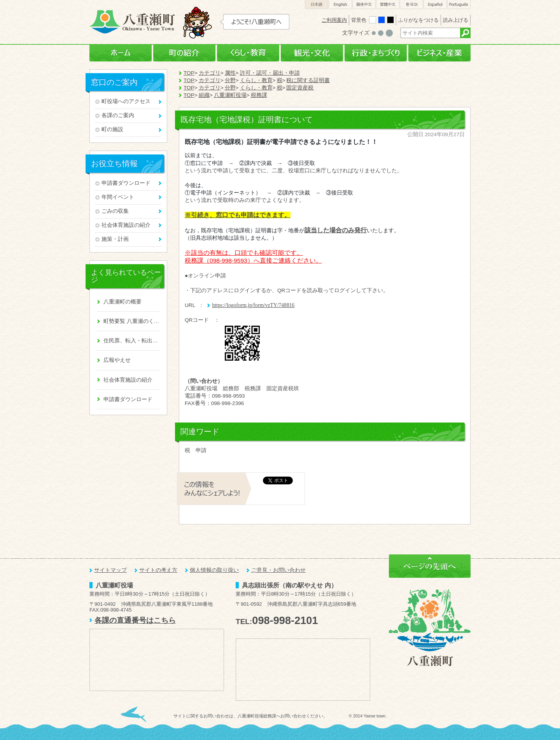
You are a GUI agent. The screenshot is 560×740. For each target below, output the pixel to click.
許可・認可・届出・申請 (270, 73)
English (340, 4)
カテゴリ (210, 73)
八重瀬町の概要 (122, 302)
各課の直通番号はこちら (135, 620)
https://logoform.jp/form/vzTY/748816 (253, 305)
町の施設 (112, 129)
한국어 (411, 4)
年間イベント (118, 197)
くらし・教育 (248, 53)
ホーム (121, 53)
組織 (204, 95)
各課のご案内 (118, 115)
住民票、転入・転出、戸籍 (131, 341)
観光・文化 (312, 53)
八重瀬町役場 (230, 95)
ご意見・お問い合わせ (278, 570)
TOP (189, 73)
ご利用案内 (334, 20)
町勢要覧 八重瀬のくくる (131, 321)
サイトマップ (110, 570)
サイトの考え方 (158, 570)
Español (435, 4)
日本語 (317, 4)
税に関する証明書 (308, 80)
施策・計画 (115, 239)
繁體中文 (388, 4)
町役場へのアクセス (126, 101)
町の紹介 (184, 53)
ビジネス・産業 (439, 53)
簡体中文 (364, 4)
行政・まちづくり (376, 53)
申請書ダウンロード (126, 183)
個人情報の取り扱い (214, 570)
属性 (230, 73)
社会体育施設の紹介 (126, 225)
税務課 (259, 95)
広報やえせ (117, 360)
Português (459, 4)
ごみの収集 (115, 211)
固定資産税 (300, 88)
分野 (230, 80)
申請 (201, 450)
